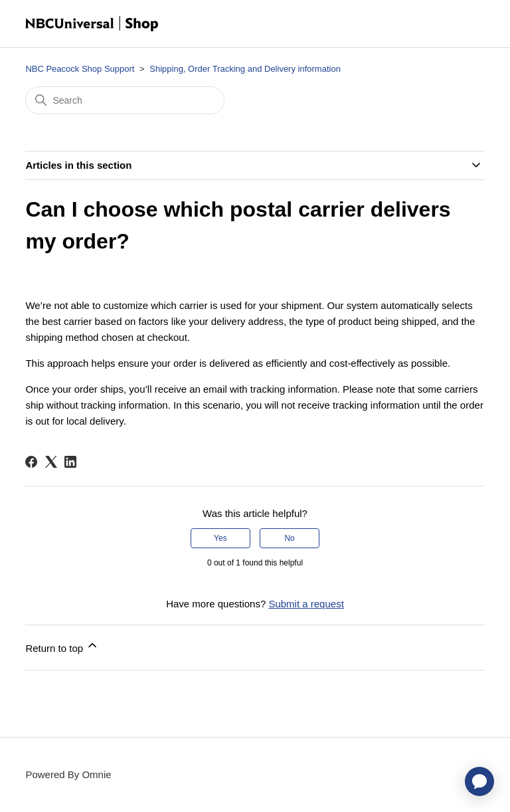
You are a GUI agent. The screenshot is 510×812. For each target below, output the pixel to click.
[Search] (125, 100)
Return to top (62, 646)
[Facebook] (31, 462)
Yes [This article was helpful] (220, 538)
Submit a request (306, 604)
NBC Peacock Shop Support (80, 69)
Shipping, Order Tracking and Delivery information (245, 69)
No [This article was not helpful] (289, 538)
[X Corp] (51, 462)
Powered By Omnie (68, 774)
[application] (479, 781)
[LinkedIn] (70, 462)
